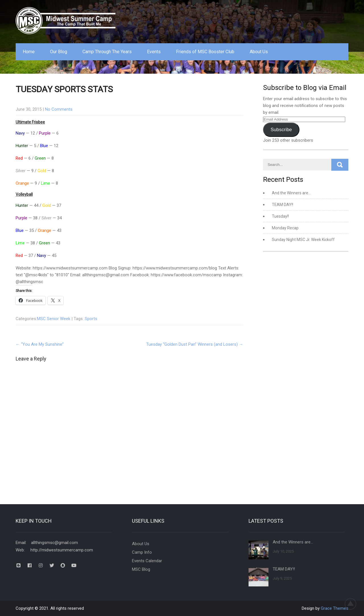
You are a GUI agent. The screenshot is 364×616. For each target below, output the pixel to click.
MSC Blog (141, 569)
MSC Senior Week (54, 319)
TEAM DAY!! (283, 205)
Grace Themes (335, 608)
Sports (91, 319)
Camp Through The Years (107, 52)
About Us (259, 52)
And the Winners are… (291, 193)
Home (29, 52)
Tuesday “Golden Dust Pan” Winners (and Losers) (195, 344)
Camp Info (142, 552)
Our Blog (59, 52)
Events (154, 52)
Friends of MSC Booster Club (205, 52)
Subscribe (281, 130)
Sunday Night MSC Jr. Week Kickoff (303, 240)
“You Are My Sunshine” (40, 344)
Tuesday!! (280, 216)
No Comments (59, 109)
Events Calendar (147, 561)
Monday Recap (285, 228)
